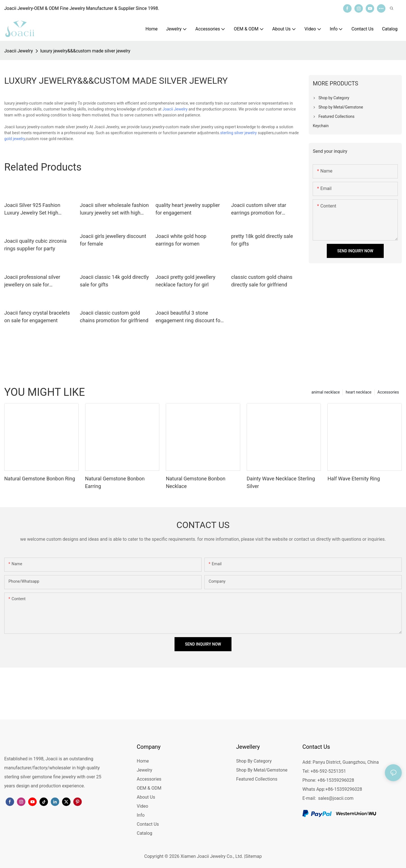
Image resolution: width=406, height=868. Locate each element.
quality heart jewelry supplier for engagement (188, 209)
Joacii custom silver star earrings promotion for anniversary (259, 209)
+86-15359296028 (344, 789)
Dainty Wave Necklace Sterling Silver (281, 482)
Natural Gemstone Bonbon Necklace (196, 482)
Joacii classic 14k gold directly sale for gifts (114, 281)
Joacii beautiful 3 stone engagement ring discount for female (189, 317)
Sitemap (254, 856)
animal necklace (326, 392)
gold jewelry (15, 139)
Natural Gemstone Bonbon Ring (40, 479)
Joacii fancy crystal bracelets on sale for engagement (37, 317)
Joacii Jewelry (19, 51)
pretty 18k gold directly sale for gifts (262, 240)
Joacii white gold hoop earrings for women (181, 240)
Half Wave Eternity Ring (354, 479)
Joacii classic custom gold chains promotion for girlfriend (114, 317)
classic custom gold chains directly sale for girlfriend (262, 281)
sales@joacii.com (336, 798)
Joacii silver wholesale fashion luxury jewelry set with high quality (114, 209)
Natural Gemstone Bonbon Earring (115, 482)
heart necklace (358, 392)
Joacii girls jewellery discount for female (113, 240)
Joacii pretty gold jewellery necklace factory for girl (186, 281)
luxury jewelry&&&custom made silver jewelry (85, 51)
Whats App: (314, 789)
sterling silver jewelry (239, 133)
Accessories (388, 392)
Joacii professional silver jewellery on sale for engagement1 (32, 281)
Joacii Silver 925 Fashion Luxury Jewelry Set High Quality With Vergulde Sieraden (32, 209)
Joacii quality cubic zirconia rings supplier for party (35, 245)
